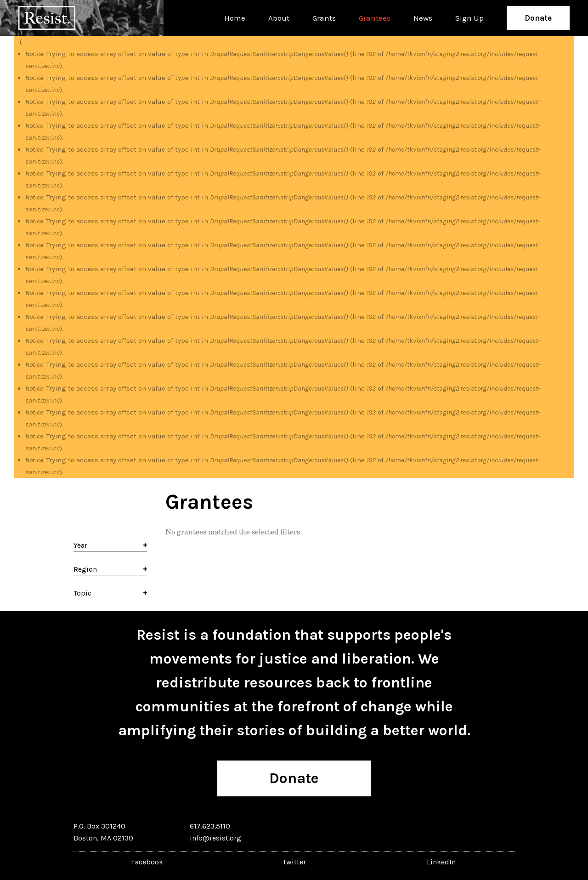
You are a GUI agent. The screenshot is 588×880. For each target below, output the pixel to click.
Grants (324, 18)
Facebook (147, 862)
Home (235, 18)
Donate (538, 18)
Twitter (294, 862)
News (423, 18)
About (279, 18)
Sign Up (469, 18)
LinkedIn (441, 862)
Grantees (375, 18)
